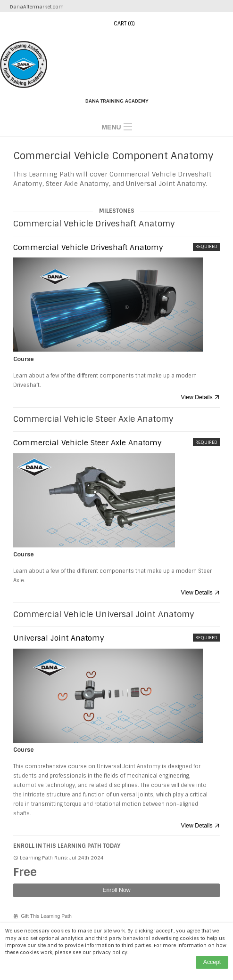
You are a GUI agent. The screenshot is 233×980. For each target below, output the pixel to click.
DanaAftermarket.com (37, 7)
